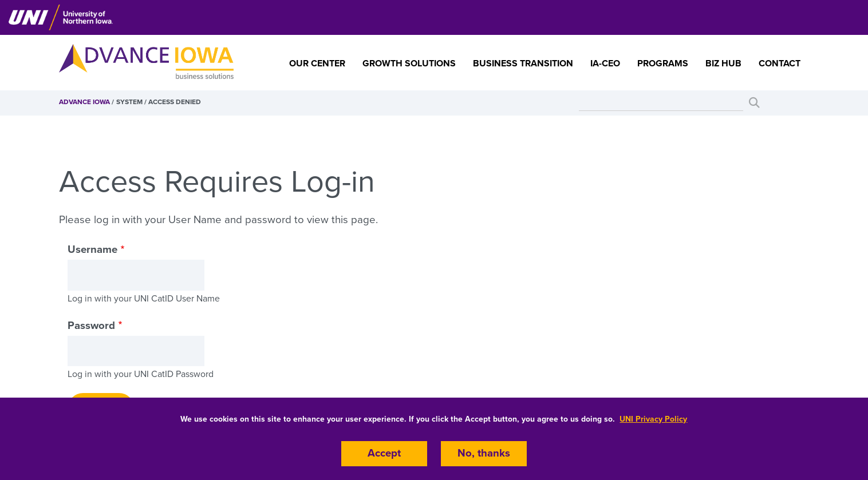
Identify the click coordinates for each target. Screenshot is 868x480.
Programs (663, 64)
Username (92, 249)
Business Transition (523, 64)
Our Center (317, 64)
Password (91, 326)
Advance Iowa (84, 102)
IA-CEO (605, 64)
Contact (780, 64)
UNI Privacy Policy (653, 419)
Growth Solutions (409, 64)
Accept (384, 454)
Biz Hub (723, 64)
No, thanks (484, 454)
